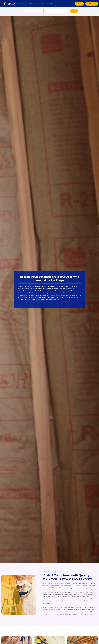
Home (19, 4)
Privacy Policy (34, 4)
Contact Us (49, 4)
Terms (42, 4)
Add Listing (91, 4)
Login (78, 4)
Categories (26, 4)
